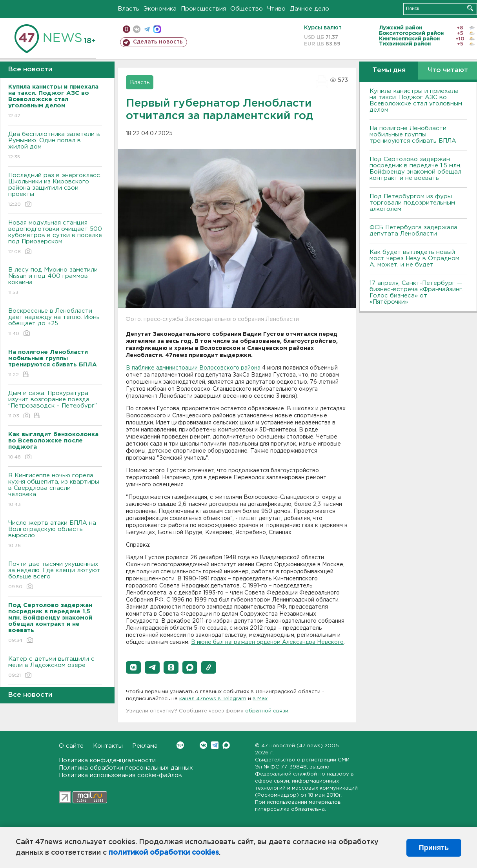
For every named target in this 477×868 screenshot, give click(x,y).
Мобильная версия (127, 29)
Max (226, 745)
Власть (128, 9)
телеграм (147, 29)
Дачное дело (310, 9)
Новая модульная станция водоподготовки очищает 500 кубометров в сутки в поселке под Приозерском (55, 238)
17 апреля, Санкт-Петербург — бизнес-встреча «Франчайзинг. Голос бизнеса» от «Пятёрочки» (416, 293)
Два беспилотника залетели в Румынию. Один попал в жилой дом (55, 146)
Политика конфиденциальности (107, 760)
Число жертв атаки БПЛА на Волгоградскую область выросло (55, 535)
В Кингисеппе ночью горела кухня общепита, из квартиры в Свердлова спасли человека (55, 490)
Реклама (145, 746)
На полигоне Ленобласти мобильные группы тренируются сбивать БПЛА (413, 135)
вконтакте (137, 29)
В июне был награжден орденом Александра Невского (267, 642)
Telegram (215, 745)
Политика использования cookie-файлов (120, 775)
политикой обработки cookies (164, 853)
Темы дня (389, 70)
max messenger (157, 29)
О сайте (71, 746)
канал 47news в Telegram (213, 699)
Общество (247, 9)
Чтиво (276, 9)
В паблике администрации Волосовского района (193, 368)
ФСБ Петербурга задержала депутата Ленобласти (413, 231)
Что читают (448, 70)
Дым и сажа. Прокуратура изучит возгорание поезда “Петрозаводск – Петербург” (55, 405)
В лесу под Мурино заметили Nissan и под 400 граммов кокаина (55, 282)
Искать (470, 8)
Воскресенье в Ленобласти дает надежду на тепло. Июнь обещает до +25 (55, 323)
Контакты (108, 746)
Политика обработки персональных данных (126, 768)
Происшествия (203, 9)
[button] (133, 667)
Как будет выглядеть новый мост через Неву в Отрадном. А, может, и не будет (415, 258)
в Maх (260, 699)
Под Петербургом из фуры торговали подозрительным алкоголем (412, 203)
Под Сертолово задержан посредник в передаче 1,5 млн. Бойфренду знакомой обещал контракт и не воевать (415, 169)
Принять (434, 848)
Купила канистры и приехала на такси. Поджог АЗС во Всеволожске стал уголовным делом (416, 101)
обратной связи (267, 711)
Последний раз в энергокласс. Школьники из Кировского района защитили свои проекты (55, 190)
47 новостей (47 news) (292, 746)
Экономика (160, 9)
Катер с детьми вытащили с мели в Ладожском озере (55, 668)
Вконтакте (180, 745)
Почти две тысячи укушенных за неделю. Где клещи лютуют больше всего (55, 576)
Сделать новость (158, 42)
